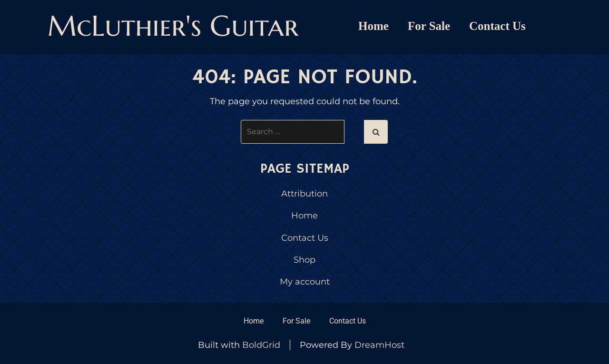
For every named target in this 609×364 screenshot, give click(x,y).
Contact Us (497, 26)
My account (305, 282)
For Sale (429, 26)
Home (373, 26)
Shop (304, 260)
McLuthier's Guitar (173, 26)
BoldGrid (261, 345)
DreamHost (379, 345)
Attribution (304, 194)
